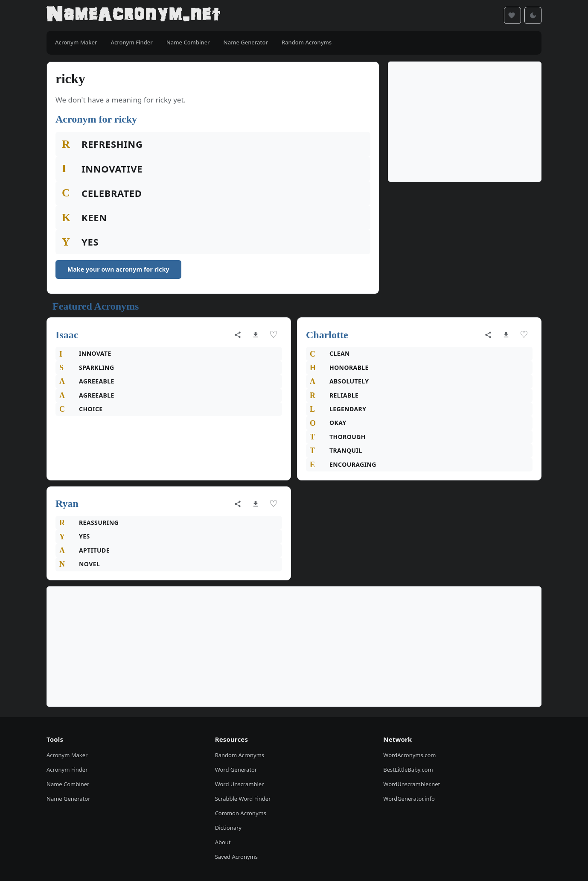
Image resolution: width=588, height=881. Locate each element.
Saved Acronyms (236, 857)
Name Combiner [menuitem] (188, 42)
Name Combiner (68, 784)
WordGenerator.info (409, 799)
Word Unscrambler (240, 784)
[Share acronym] (238, 335)
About (223, 842)
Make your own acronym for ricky (118, 269)
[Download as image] (256, 335)
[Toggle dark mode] (533, 15)
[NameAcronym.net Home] (133, 15)
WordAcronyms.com (409, 755)
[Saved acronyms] (512, 15)
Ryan (67, 503)
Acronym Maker (67, 755)
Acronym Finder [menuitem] (131, 42)
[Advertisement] (465, 122)
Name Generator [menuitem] (246, 42)
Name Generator (68, 799)
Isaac (67, 335)
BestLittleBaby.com (408, 770)
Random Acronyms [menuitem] (307, 42)
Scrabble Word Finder (243, 799)
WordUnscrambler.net (412, 784)
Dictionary (228, 828)
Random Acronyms (240, 755)
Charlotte (327, 335)
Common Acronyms (241, 813)
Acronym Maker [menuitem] (76, 42)
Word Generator (236, 770)
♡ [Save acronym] (274, 335)
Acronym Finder (67, 770)
